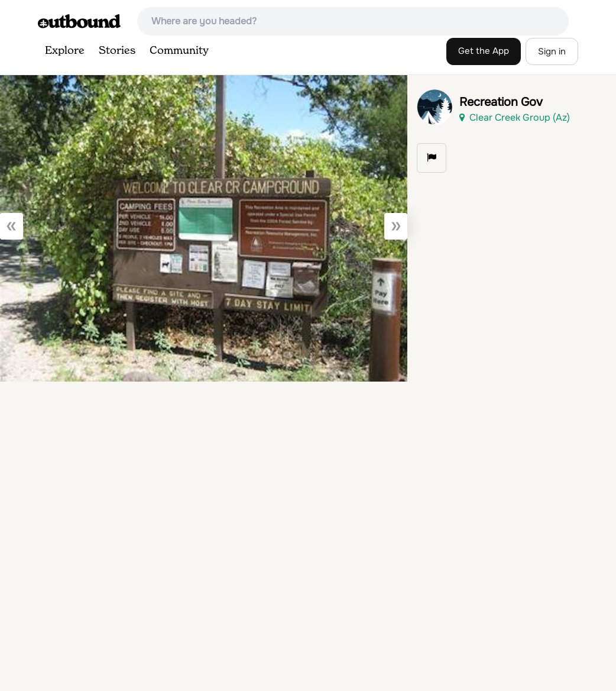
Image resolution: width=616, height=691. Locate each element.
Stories (117, 51)
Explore (65, 51)
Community (179, 51)
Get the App (484, 51)
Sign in (552, 51)
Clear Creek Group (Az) (515, 117)
